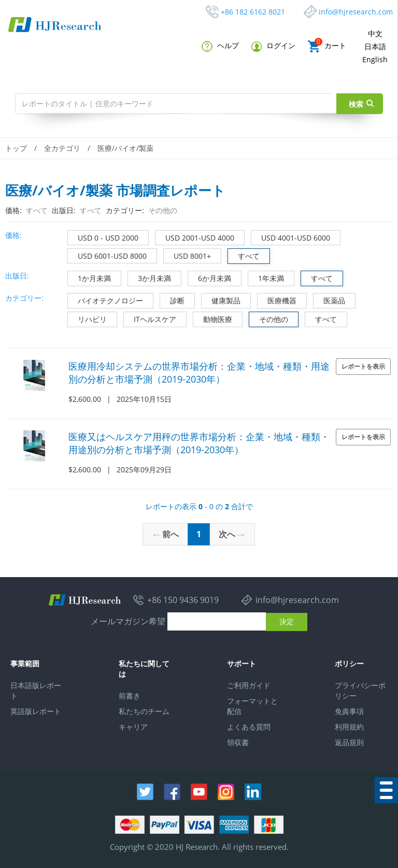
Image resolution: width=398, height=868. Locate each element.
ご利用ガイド (249, 685)
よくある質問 (249, 727)
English (375, 59)
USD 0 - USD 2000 (103, 237)
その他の (269, 318)
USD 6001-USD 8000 (107, 255)
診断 (172, 299)
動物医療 (213, 318)
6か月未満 (210, 277)
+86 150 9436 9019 (183, 600)
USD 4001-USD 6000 (291, 237)
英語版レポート (36, 711)
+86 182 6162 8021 (253, 12)
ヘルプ (220, 46)
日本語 (375, 46)
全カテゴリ (62, 148)
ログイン (273, 46)
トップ (16, 148)
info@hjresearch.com (356, 12)
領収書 (238, 742)
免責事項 (349, 711)
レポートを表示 (363, 366)
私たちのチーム (144, 711)
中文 (375, 33)
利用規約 (349, 727)
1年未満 (266, 277)
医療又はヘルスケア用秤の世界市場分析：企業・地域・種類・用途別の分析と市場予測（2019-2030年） (199, 443)
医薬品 (329, 299)
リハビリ (87, 318)
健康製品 (221, 299)
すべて (244, 255)
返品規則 (349, 742)
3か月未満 (150, 277)
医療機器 (277, 299)
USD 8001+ (187, 255)
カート (327, 46)
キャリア (133, 727)
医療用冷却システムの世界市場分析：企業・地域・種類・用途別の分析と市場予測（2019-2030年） (199, 373)
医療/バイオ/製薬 (125, 148)
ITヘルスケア (150, 318)
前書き (130, 696)
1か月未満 (89, 277)
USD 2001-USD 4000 (195, 237)
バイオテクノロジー (105, 299)
